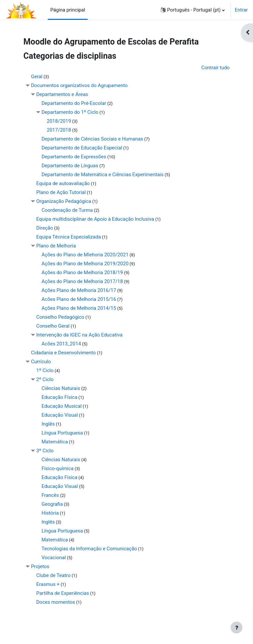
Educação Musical (62, 406)
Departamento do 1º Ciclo (70, 112)
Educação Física (59, 397)
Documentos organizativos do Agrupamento (79, 85)
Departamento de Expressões (74, 157)
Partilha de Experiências (63, 593)
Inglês (48, 424)
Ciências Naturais (61, 388)
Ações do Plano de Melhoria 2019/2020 (85, 264)
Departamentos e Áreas (62, 94)
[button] (193, 10)
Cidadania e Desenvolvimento (63, 353)
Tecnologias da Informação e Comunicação (89, 549)
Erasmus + (48, 584)
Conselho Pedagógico (60, 317)
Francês (50, 495)
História (50, 513)
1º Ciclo (45, 370)
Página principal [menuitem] (68, 10)
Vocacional (54, 558)
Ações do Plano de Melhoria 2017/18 (82, 281)
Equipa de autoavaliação (63, 183)
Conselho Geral (53, 326)
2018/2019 (59, 121)
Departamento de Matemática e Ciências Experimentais (103, 175)
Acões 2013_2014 (61, 344)
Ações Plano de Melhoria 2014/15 (79, 308)
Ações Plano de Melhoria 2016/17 (79, 290)
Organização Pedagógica (64, 201)
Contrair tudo (215, 68)
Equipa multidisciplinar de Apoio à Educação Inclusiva (95, 219)
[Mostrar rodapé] (237, 628)
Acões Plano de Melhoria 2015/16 (79, 299)
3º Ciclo (45, 451)
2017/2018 (59, 130)
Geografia (52, 504)
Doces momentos (56, 602)
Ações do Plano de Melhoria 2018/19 (82, 273)
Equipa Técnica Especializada (69, 237)
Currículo (41, 362)
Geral (37, 77)
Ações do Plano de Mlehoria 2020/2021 (85, 255)
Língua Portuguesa (62, 433)
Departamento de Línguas (70, 166)
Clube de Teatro (53, 575)
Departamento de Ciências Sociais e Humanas (92, 139)
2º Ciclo (45, 379)
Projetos (40, 566)
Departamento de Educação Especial (82, 148)
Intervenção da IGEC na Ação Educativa (79, 335)
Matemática (55, 442)
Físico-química (57, 468)
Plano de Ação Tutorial (61, 192)
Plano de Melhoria (56, 246)
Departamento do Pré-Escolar (74, 103)
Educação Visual (60, 415)
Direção (45, 228)
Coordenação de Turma (67, 210)
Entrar (241, 10)
